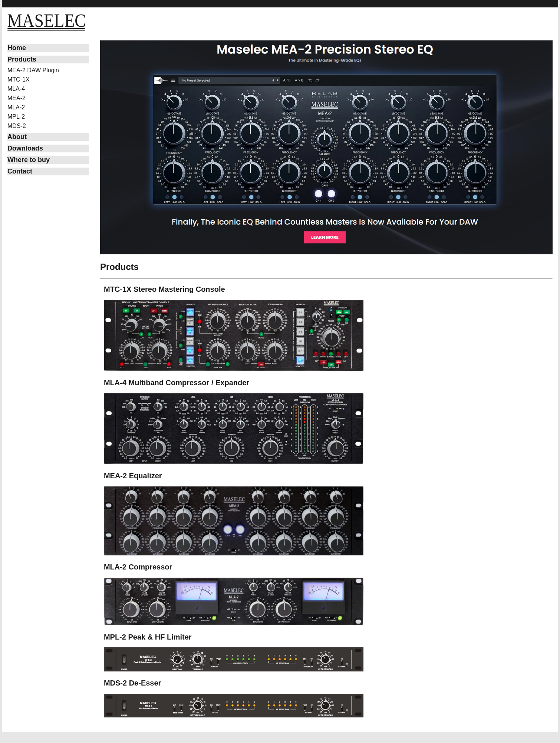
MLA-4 (16, 89)
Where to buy (29, 160)
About (17, 137)
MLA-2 (16, 107)
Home (17, 48)
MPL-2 (16, 117)
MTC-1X (19, 80)
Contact (20, 171)
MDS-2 (17, 126)
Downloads (25, 148)
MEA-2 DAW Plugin (33, 70)
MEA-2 (17, 98)
